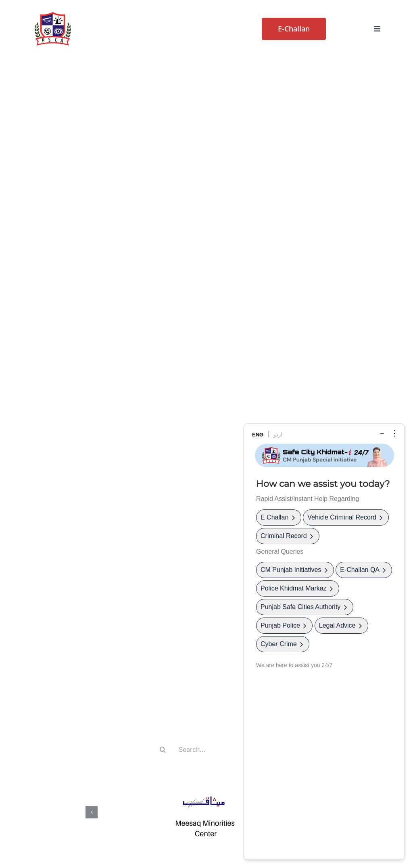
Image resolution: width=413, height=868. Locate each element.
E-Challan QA (364, 570)
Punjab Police (284, 625)
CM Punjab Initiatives (295, 570)
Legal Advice (341, 625)
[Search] (163, 749)
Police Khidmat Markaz (298, 588)
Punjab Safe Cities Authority (305, 607)
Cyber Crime (283, 644)
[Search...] (206, 749)
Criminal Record (288, 536)
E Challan (279, 517)
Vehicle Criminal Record (346, 517)
